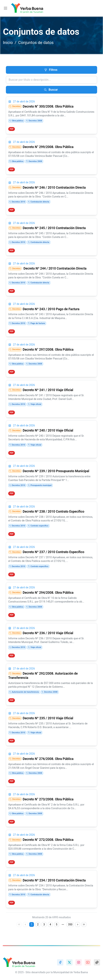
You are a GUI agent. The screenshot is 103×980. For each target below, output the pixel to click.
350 (70, 924)
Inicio (8, 42)
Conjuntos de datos (36, 42)
